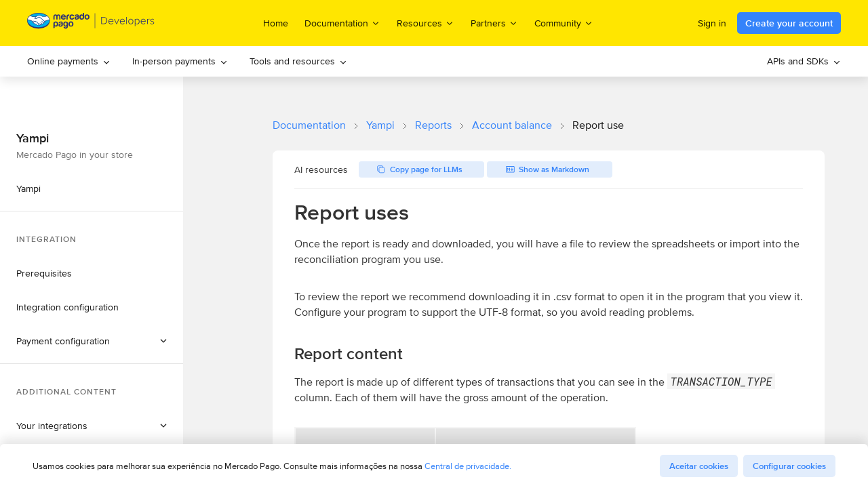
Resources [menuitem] (426, 23)
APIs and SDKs (804, 61)
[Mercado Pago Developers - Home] (91, 23)
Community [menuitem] (564, 23)
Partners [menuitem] (494, 23)
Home (276, 23)
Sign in (712, 23)
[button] (92, 341)
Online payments (69, 61)
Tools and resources (298, 61)
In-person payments (180, 61)
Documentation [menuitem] (342, 23)
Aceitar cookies (699, 466)
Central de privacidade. (468, 466)
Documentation (309, 125)
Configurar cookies (789, 466)
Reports (433, 125)
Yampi (380, 125)
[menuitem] (69, 61)
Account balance (512, 125)
